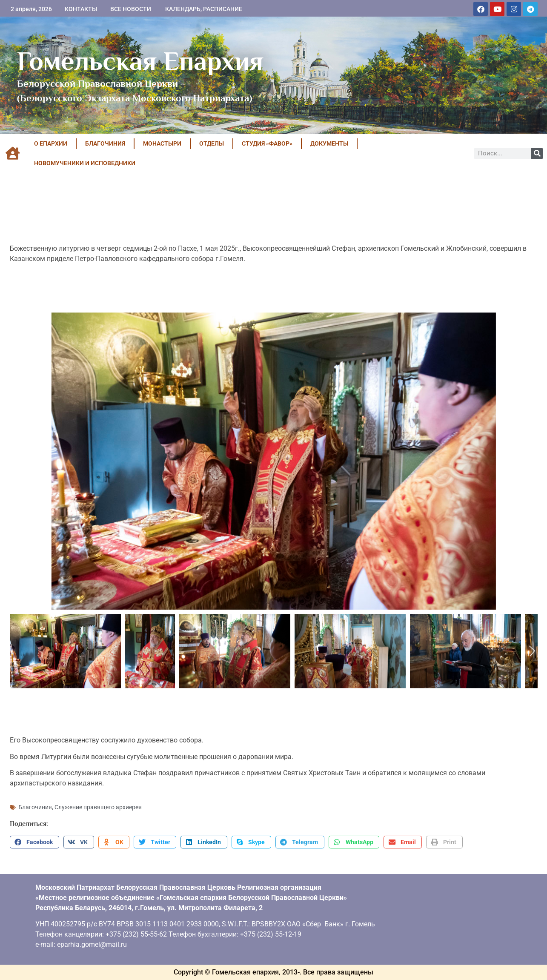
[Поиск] (537, 153)
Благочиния (35, 807)
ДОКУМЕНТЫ (329, 143)
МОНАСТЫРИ (162, 143)
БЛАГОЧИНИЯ (105, 143)
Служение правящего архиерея (98, 807)
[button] (34, 842)
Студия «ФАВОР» (267, 143)
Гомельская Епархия (140, 61)
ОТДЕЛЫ (212, 143)
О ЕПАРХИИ (51, 143)
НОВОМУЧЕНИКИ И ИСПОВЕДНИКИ (85, 163)
